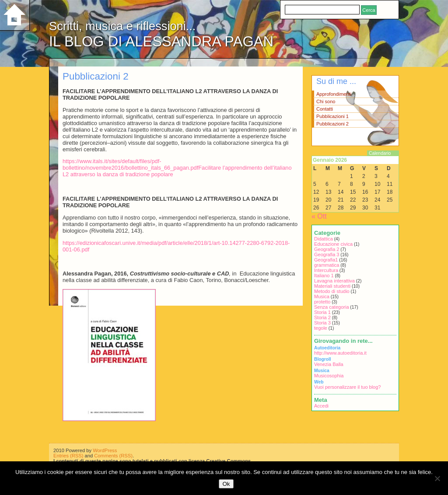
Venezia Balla (329, 364)
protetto (322, 302)
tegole (321, 328)
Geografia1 (326, 260)
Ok (226, 484)
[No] (437, 478)
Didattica (324, 239)
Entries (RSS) (68, 456)
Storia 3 (322, 323)
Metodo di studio (332, 291)
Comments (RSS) (113, 456)
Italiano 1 (324, 275)
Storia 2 (322, 317)
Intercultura (326, 270)
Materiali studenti (332, 286)
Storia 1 (322, 312)
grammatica (327, 265)
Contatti (325, 109)
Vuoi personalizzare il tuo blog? (347, 387)
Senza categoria (332, 307)
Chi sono (326, 101)
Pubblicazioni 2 (332, 124)
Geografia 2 (327, 249)
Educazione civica (333, 244)
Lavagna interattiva (334, 281)
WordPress (105, 450)
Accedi (321, 406)
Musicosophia (329, 376)
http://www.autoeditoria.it (340, 353)
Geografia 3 (327, 254)
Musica (322, 296)
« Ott (319, 216)
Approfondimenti (334, 94)
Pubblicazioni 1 (332, 116)
